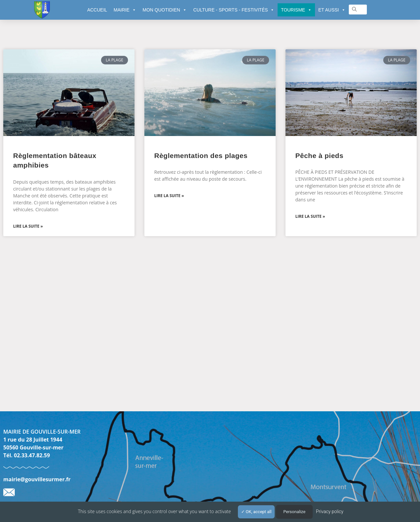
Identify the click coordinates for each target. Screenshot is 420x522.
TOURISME (296, 10)
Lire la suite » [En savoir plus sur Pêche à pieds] (310, 216)
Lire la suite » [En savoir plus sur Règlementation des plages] (169, 196)
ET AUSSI (332, 10)
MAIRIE (125, 10)
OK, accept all (256, 512)
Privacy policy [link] (330, 511)
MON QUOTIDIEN (165, 10)
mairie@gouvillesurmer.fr (37, 479)
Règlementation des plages (201, 156)
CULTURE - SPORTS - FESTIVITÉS (234, 10)
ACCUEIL (97, 10)
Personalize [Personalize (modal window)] (294, 512)
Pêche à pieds (319, 156)
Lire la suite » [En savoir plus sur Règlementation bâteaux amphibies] (28, 226)
